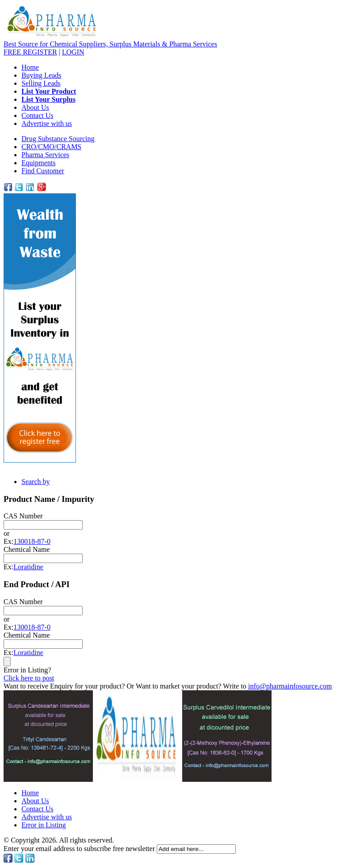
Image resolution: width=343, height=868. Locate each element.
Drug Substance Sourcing (58, 139)
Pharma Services (45, 155)
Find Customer (43, 171)
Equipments (38, 163)
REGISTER (30, 52)
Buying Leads (41, 75)
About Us (35, 107)
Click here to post (29, 678)
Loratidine (28, 567)
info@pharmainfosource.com (290, 686)
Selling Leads (41, 83)
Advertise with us (47, 123)
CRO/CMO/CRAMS (51, 147)
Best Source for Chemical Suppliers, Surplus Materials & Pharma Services (110, 44)
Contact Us (38, 115)
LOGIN (73, 52)
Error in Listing (44, 825)
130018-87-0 (32, 541)
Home (30, 67)
